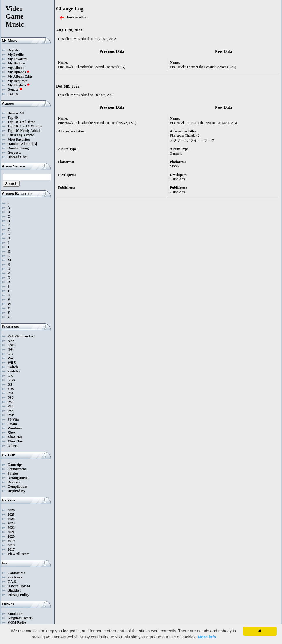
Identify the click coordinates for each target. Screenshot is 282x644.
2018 (11, 545)
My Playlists (19, 85)
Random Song (18, 148)
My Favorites (18, 59)
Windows (15, 428)
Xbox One (15, 441)
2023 (11, 523)
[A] (35, 144)
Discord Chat (18, 157)
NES (11, 341)
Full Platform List (21, 336)
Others (13, 446)
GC (10, 354)
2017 (11, 549)
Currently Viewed (21, 135)
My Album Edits (20, 76)
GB (10, 376)
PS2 (11, 398)
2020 (11, 536)
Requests (14, 153)
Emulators (15, 614)
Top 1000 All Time (21, 122)
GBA (11, 380)
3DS (11, 389)
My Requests (17, 81)
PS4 (11, 406)
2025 (11, 514)
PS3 (11, 402)
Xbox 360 (15, 437)
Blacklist (14, 590)
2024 (11, 519)
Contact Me (16, 573)
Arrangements (18, 478)
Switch (13, 367)
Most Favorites (19, 139)
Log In (13, 94)
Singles (13, 473)
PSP (11, 415)
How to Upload (19, 586)
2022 (11, 528)
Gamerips (15, 465)
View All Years (18, 554)
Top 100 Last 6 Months (25, 126)
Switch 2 (14, 371)
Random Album (20, 144)
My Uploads (19, 72)
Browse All (16, 113)
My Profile (16, 55)
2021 (11, 532)
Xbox (12, 433)
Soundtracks (17, 469)
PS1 (11, 393)
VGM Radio (17, 622)
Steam (12, 424)
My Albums (16, 68)
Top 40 (13, 118)
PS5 (11, 411)
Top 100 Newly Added (24, 131)
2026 (11, 510)
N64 (11, 349)
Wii (10, 358)
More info (207, 637)
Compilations (18, 487)
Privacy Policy (18, 595)
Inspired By (16, 491)
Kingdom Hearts (20, 618)
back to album (78, 17)
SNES (12, 345)
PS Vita (13, 419)
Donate (15, 90)
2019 (11, 541)
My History (16, 63)
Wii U (12, 363)
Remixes (14, 482)
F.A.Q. (12, 582)
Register (14, 50)
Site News (15, 577)
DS (10, 384)
